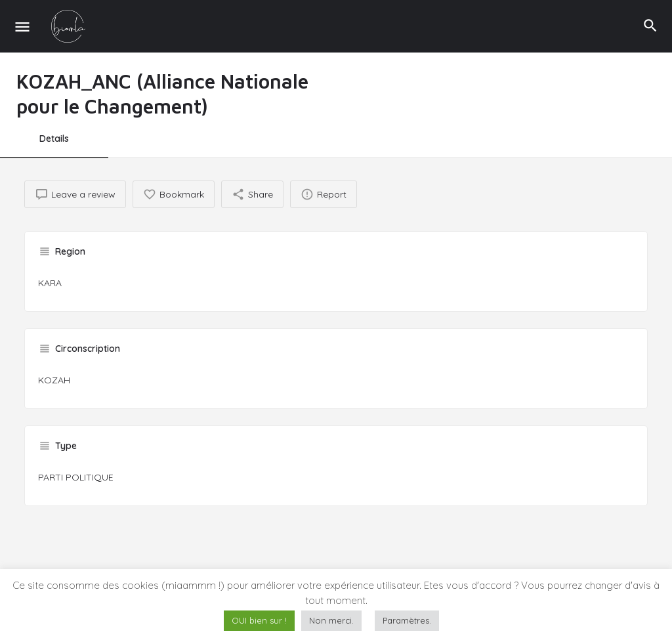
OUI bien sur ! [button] (259, 620)
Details (54, 139)
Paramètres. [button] (407, 620)
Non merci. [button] (331, 620)
